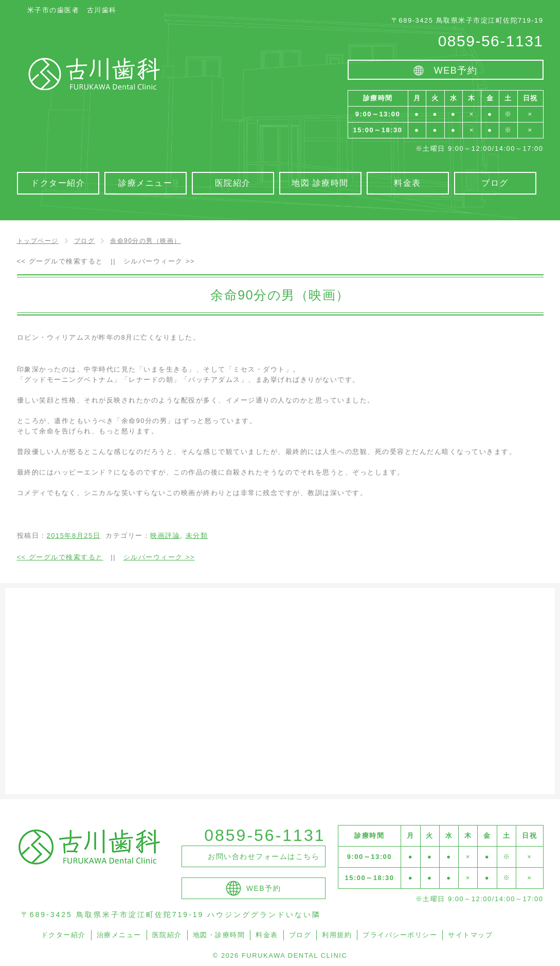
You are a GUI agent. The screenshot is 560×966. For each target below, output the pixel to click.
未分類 (197, 535)
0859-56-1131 (491, 41)
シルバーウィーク (159, 261)
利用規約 (337, 935)
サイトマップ (470, 935)
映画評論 (165, 535)
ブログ (300, 935)
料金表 (267, 935)
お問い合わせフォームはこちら (264, 856)
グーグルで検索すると (60, 261)
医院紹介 (167, 935)
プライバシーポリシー (400, 935)
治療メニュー (119, 935)
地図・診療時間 (219, 935)
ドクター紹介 (64, 935)
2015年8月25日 (74, 535)
